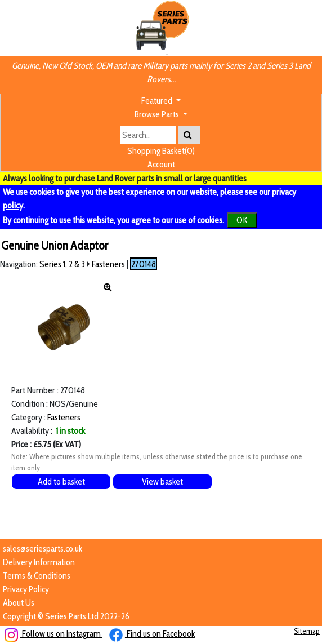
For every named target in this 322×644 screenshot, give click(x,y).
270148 (144, 264)
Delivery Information (39, 562)
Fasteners (108, 264)
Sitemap (307, 631)
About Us (19, 603)
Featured (158, 101)
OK (242, 220)
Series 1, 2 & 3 (62, 264)
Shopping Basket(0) (161, 151)
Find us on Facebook (152, 634)
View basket (162, 481)
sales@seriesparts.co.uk (43, 548)
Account (161, 164)
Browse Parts (158, 114)
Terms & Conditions (37, 576)
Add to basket (61, 481)
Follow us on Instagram (53, 634)
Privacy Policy (26, 589)
